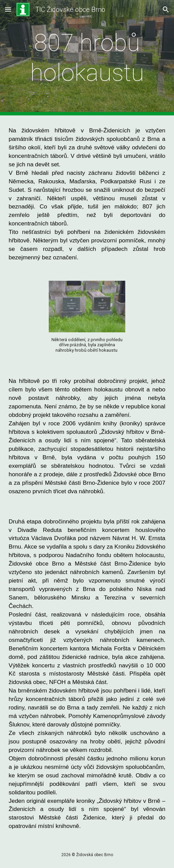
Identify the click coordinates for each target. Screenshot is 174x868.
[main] (87, 58)
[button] (8, 9)
